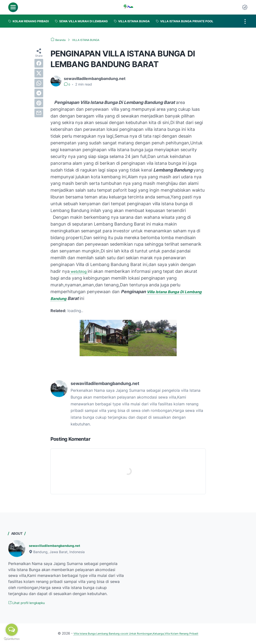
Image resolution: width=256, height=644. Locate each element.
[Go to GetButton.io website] (12, 639)
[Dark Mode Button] (245, 7)
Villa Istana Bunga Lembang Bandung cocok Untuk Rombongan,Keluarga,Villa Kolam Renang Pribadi (136, 634)
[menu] (13, 7)
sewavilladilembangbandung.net (60, 545)
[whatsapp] (39, 83)
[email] (39, 113)
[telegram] (39, 93)
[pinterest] (39, 103)
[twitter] (39, 73)
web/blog (80, 271)
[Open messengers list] (12, 630)
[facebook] (39, 63)
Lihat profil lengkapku (31, 603)
